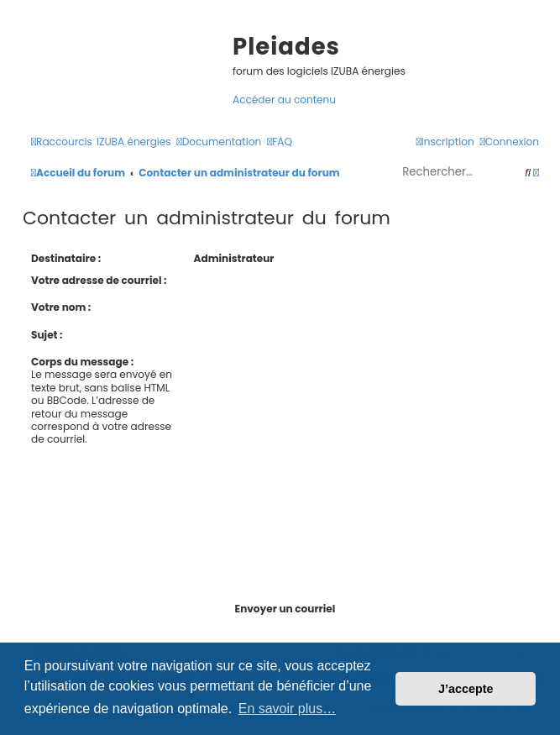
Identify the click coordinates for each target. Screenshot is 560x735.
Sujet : (47, 335)
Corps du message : (82, 362)
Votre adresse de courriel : (99, 280)
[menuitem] (134, 142)
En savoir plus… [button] (288, 709)
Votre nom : (61, 307)
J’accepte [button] (466, 689)
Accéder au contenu (284, 100)
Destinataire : (66, 258)
